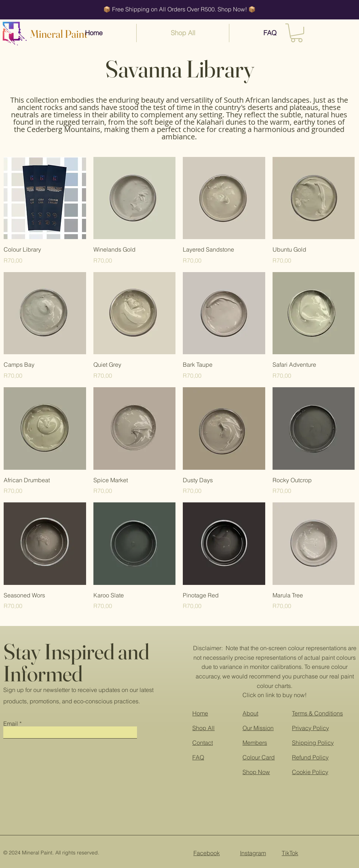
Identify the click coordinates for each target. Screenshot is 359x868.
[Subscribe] (165, 731)
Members (255, 743)
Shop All (203, 728)
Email (11, 724)
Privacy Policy (310, 728)
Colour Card (259, 757)
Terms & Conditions (317, 713)
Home (200, 713)
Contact (203, 743)
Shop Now (256, 772)
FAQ (198, 757)
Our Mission (258, 728)
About (250, 713)
